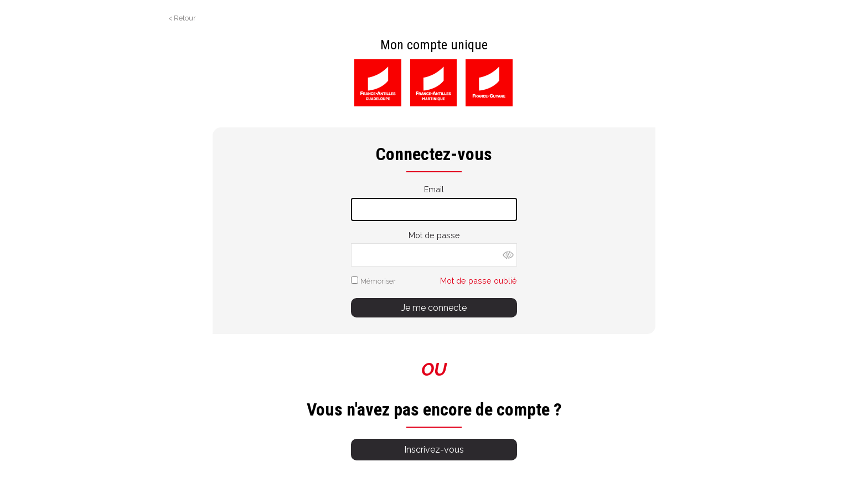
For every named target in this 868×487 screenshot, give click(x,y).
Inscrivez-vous (434, 450)
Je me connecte (434, 308)
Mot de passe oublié (479, 281)
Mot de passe (434, 235)
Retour (185, 18)
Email (434, 189)
